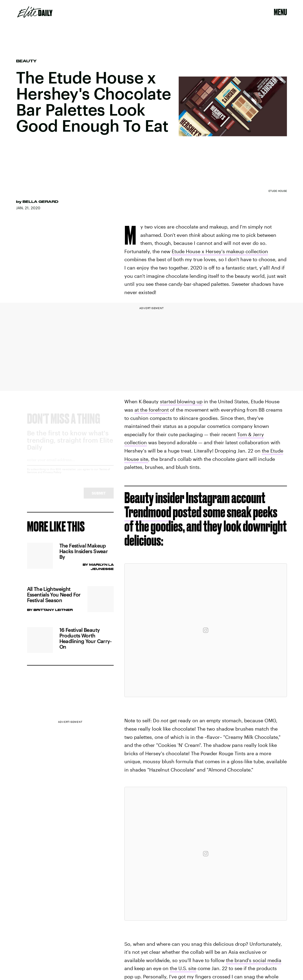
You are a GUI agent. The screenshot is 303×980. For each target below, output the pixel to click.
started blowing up (181, 401)
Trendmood (148, 512)
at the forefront (152, 410)
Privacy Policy (52, 477)
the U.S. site (183, 968)
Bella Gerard (40, 202)
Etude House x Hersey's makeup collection (220, 251)
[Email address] (70, 466)
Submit (99, 498)
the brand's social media (254, 960)
